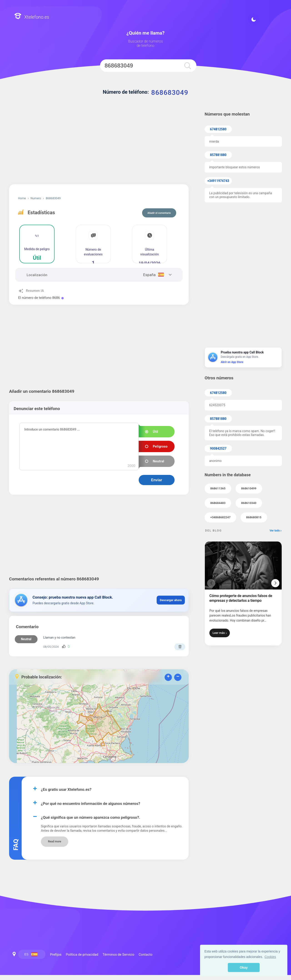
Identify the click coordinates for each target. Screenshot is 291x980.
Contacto (146, 955)
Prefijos (146, 871)
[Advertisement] (99, 146)
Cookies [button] (270, 957)
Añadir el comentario (159, 213)
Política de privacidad (146, 882)
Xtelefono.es (32, 17)
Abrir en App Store (232, 362)
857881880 (218, 155)
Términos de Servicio (118, 955)
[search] (187, 66)
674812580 (218, 129)
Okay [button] (244, 967)
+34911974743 (218, 181)
